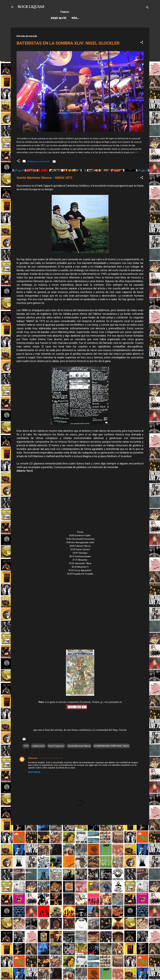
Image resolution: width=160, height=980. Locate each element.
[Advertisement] (80, 848)
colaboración (38, 746)
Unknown (33, 758)
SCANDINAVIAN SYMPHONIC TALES (111, 746)
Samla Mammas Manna (79, 746)
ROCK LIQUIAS (31, 7)
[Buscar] (148, 8)
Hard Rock (59, 18)
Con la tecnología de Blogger (80, 952)
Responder (34, 772)
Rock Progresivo (84, 18)
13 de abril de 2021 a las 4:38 (51, 758)
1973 (26, 746)
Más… (105, 18)
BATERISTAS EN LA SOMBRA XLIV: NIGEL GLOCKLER (68, 43)
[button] (142, 43)
